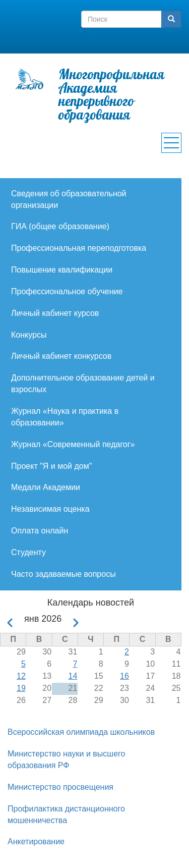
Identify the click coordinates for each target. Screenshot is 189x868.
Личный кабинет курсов (55, 313)
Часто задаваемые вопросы (64, 574)
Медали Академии (46, 487)
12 (21, 676)
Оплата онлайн (40, 531)
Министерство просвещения (60, 787)
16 (124, 676)
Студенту (28, 552)
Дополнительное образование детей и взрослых (83, 384)
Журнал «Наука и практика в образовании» (65, 417)
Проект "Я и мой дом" (51, 466)
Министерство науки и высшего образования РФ (66, 759)
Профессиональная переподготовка (79, 248)
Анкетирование (36, 842)
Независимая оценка (50, 509)
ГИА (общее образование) (60, 226)
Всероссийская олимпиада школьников (81, 732)
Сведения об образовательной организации (69, 199)
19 (21, 688)
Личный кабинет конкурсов (61, 356)
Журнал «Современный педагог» (73, 444)
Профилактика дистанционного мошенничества (66, 815)
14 (73, 676)
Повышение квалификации (62, 270)
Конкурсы (29, 335)
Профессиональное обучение (67, 291)
